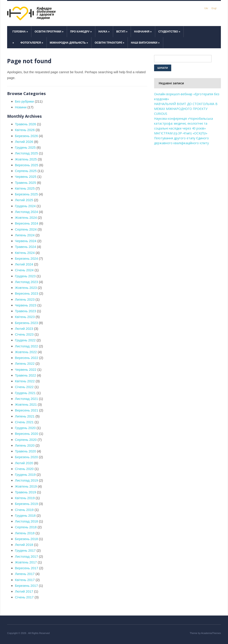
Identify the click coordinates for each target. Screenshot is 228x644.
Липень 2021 (25, 416)
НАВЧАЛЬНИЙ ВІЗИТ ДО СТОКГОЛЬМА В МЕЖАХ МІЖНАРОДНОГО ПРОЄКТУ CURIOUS (186, 109)
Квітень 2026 (25, 130)
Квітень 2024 (25, 253)
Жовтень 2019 (26, 486)
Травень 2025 (25, 183)
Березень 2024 (26, 258)
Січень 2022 (24, 387)
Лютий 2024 (24, 264)
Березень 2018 (26, 539)
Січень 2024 (24, 270)
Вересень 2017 (27, 568)
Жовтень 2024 (26, 218)
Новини (21, 107)
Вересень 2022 (27, 358)
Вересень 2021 (27, 410)
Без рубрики (24, 101)
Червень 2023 (26, 305)
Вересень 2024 (27, 223)
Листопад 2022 (26, 346)
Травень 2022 (25, 375)
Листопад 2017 (26, 556)
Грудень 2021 (25, 393)
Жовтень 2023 (26, 288)
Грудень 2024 (25, 206)
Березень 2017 (26, 586)
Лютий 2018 (24, 545)
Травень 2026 (25, 124)
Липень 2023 (25, 299)
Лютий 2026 (24, 142)
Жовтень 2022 (26, 352)
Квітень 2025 (25, 188)
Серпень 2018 (26, 527)
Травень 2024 (25, 247)
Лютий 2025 (24, 200)
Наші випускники (145, 43)
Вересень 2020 (27, 434)
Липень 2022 (25, 364)
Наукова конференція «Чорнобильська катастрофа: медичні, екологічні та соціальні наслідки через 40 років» (183, 123)
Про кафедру (81, 32)
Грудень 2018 (25, 515)
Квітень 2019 (25, 498)
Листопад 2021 (26, 399)
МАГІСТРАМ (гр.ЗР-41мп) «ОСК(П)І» (181, 133)
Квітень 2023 (25, 317)
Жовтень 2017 (26, 562)
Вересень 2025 (27, 165)
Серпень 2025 (26, 171)
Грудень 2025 (25, 147)
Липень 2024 (25, 235)
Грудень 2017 (25, 550)
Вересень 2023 (27, 293)
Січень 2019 (24, 510)
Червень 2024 (26, 241)
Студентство (169, 32)
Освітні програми (49, 32)
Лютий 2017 (24, 591)
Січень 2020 (24, 469)
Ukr (206, 8)
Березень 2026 (26, 136)
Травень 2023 (25, 311)
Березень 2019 (26, 504)
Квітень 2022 (25, 381)
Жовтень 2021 (26, 404)
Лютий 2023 (24, 329)
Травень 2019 (25, 492)
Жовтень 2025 (26, 159)
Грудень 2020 (25, 428)
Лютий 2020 (24, 463)
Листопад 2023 (26, 282)
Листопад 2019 (26, 480)
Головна (20, 32)
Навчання (143, 32)
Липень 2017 (25, 574)
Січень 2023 (24, 334)
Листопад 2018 (26, 521)
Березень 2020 (26, 457)
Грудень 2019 (25, 475)
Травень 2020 (25, 451)
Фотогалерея (32, 43)
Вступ (122, 32)
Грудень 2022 (25, 340)
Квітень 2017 (25, 580)
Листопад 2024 (26, 212)
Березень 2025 (26, 194)
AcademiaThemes (211, 633)
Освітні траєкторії (109, 43)
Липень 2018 (25, 533)
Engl (214, 8)
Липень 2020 (25, 445)
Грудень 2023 (25, 276)
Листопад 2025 (26, 153)
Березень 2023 (26, 323)
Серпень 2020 (26, 440)
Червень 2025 (26, 177)
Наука (104, 32)
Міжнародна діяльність (69, 43)
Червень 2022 (26, 370)
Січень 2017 (24, 597)
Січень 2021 (24, 422)
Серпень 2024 (26, 229)
